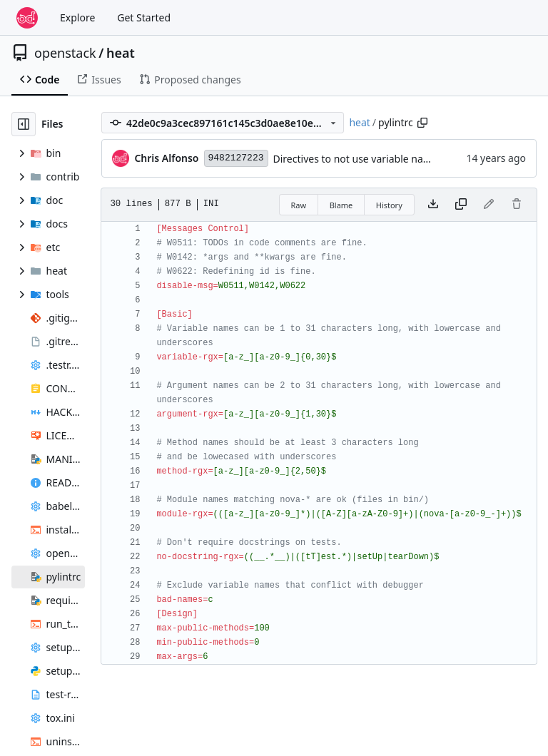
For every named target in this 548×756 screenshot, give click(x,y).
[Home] (27, 18)
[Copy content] (461, 205)
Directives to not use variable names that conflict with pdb (409, 159)
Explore (77, 17)
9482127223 (236, 158)
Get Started (144, 17)
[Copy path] (422, 123)
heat (121, 53)
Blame (341, 205)
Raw (299, 205)
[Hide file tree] (24, 124)
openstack (65, 53)
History (389, 205)
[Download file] (433, 205)
